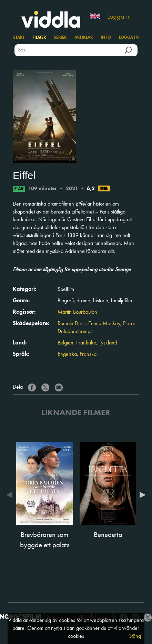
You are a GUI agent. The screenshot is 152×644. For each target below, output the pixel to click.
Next (141, 495)
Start (19, 38)
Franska (88, 354)
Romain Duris (72, 324)
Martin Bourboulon (77, 312)
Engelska (67, 354)
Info (106, 38)
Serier (60, 38)
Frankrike (86, 343)
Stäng (135, 636)
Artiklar (84, 38)
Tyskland (108, 343)
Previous (11, 495)
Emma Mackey (104, 324)
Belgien (65, 343)
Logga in (119, 17)
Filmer (39, 38)
